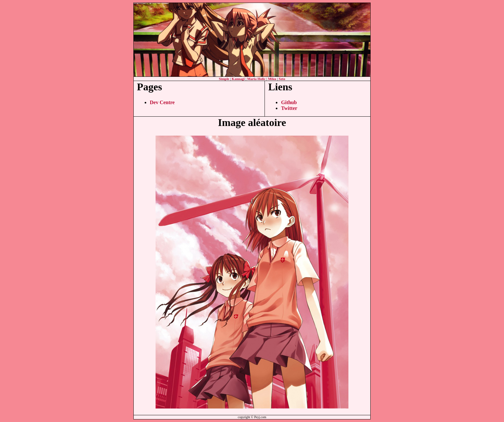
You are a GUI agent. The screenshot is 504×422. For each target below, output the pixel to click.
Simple (224, 79)
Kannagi (238, 79)
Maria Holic (256, 79)
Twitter (289, 108)
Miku (272, 79)
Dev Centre (162, 102)
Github (289, 102)
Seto (282, 79)
